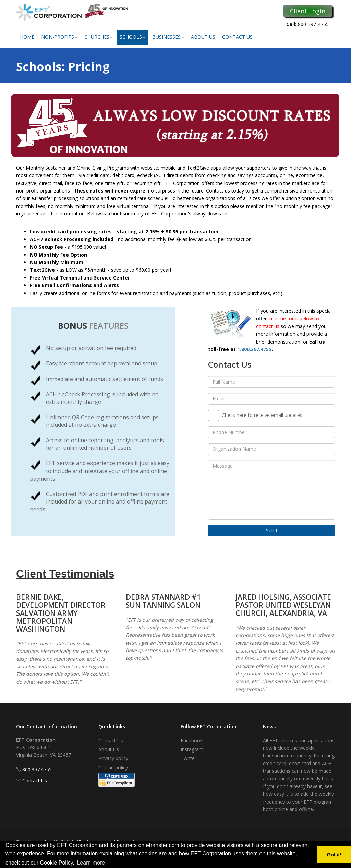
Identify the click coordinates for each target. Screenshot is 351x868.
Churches (99, 37)
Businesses (168, 37)
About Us (203, 37)
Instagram (192, 749)
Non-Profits (59, 37)
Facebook (192, 740)
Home (27, 37)
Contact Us (237, 37)
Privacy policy (113, 758)
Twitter (189, 758)
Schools (132, 37)
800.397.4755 (37, 770)
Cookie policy (113, 767)
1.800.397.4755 (254, 349)
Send (271, 530)
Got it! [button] (334, 855)
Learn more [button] (91, 863)
